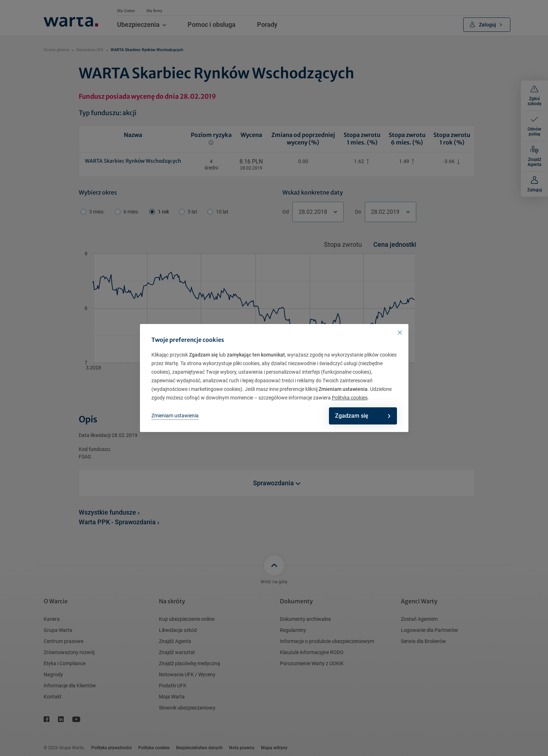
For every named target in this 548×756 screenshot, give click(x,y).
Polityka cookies (350, 398)
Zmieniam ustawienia (175, 416)
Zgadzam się (359, 416)
